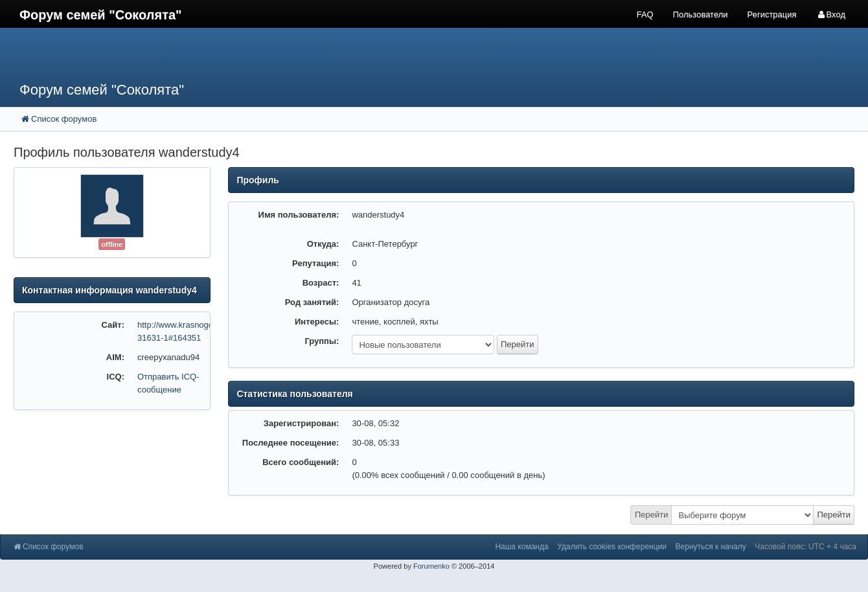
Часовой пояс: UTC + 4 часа (805, 547)
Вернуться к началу (711, 547)
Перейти (652, 515)
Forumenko (431, 566)
